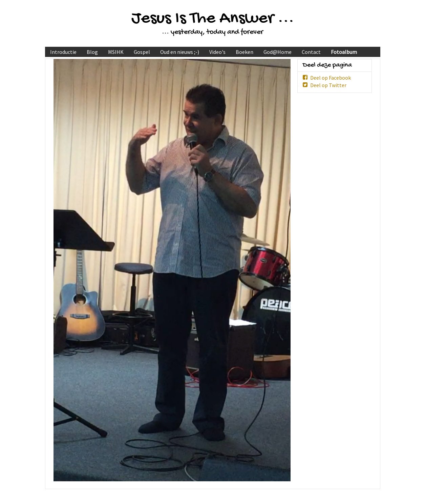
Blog (92, 52)
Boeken (245, 52)
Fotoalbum (344, 52)
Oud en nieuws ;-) (180, 52)
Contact (311, 52)
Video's (217, 52)
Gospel (142, 52)
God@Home (278, 52)
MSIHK (116, 52)
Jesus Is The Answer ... (213, 19)
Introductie (63, 52)
